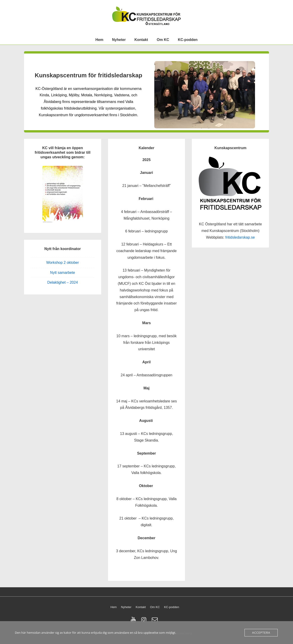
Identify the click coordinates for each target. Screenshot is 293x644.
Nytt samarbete (62, 273)
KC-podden (188, 40)
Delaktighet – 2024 (63, 282)
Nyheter (119, 40)
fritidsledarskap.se (240, 237)
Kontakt (141, 40)
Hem (99, 40)
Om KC (163, 40)
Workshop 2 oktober (63, 263)
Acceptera (261, 633)
